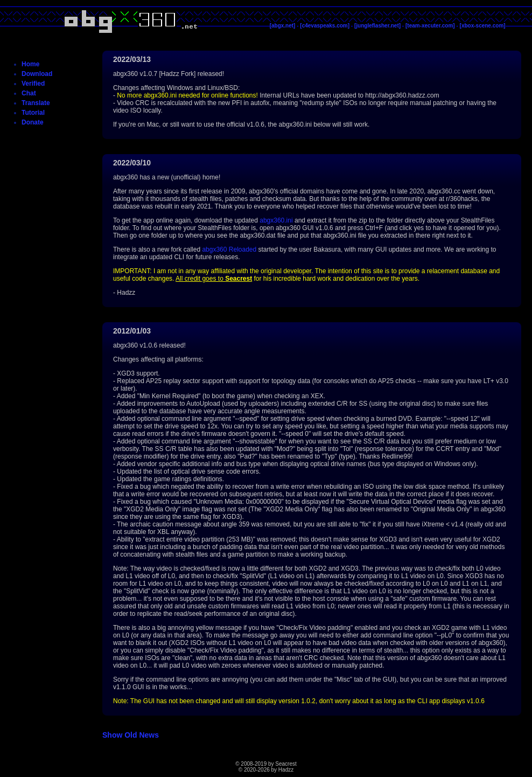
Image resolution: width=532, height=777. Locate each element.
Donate (33, 122)
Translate (36, 103)
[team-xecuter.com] (430, 26)
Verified (33, 84)
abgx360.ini (276, 220)
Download (37, 74)
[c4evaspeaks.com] (325, 26)
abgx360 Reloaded (229, 249)
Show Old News (131, 735)
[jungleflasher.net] (377, 26)
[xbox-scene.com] (483, 26)
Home (30, 64)
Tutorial (33, 113)
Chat (29, 93)
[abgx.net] (283, 26)
